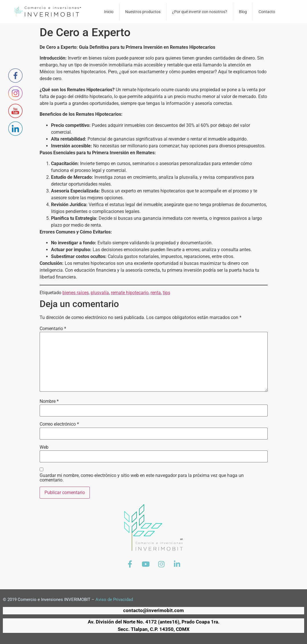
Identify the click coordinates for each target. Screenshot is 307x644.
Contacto (267, 12)
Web (44, 447)
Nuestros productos (143, 12)
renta (156, 293)
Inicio (109, 12)
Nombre (49, 401)
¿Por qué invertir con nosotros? (200, 12)
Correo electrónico (59, 424)
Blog (243, 12)
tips (166, 293)
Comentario (53, 329)
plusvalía (100, 293)
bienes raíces (76, 293)
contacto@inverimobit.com (153, 610)
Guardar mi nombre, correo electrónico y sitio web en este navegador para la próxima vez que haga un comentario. (142, 478)
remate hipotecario (130, 293)
